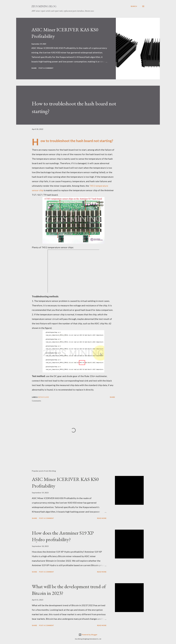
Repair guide (44, 397)
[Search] (134, 6)
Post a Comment (46, 68)
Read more (102, 518)
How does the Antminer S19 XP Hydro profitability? (63, 536)
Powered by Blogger (88, 635)
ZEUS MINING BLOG (44, 6)
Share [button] (34, 68)
